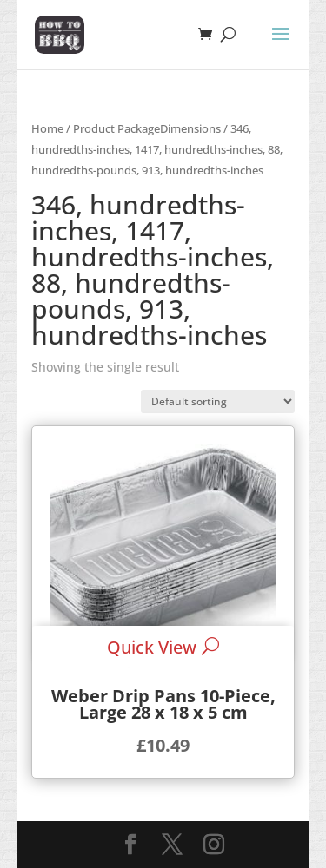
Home (47, 128)
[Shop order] (218, 401)
